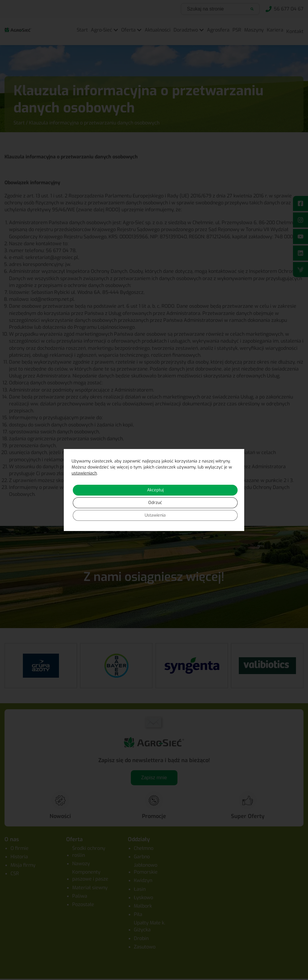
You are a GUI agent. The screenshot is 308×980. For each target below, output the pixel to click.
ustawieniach (84, 473)
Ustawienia (155, 515)
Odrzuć (155, 503)
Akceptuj (155, 490)
